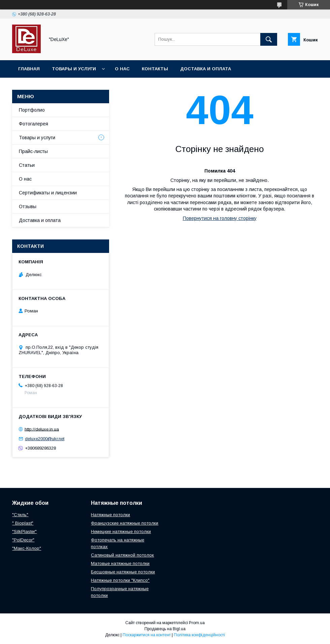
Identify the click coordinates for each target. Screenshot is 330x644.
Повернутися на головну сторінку (220, 218)
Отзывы (28, 206)
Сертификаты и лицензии (48, 193)
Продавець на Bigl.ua (165, 629)
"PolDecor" (23, 540)
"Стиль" (20, 515)
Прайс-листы (33, 151)
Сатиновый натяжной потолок (122, 555)
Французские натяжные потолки (125, 523)
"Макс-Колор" (27, 548)
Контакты (155, 69)
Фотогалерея (34, 124)
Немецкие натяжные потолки (121, 532)
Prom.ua (197, 623)
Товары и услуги (74, 69)
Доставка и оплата (206, 69)
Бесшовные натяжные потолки (123, 572)
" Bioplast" (23, 523)
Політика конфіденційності (199, 635)
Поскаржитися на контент (147, 635)
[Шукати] (269, 39)
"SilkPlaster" (24, 532)
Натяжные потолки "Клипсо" (120, 580)
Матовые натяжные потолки (120, 563)
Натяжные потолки (110, 515)
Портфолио (32, 110)
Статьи (27, 165)
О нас (122, 69)
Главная (29, 69)
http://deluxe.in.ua (42, 429)
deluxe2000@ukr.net (45, 439)
